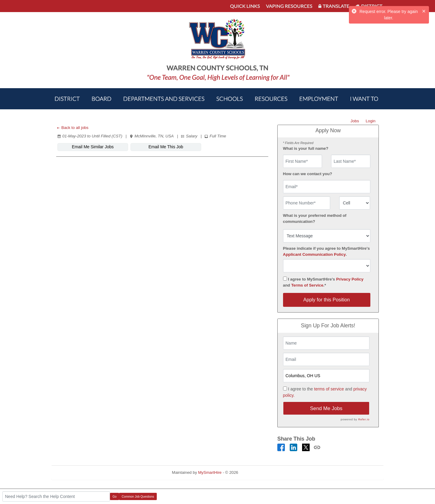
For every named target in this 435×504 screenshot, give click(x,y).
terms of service (329, 389)
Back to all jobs (72, 128)
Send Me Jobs (326, 408)
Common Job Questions (138, 497)
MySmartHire (210, 472)
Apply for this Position (327, 300)
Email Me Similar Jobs (93, 147)
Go (115, 497)
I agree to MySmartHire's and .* (323, 282)
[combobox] (355, 203)
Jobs (355, 121)
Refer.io (364, 419)
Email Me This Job (166, 147)
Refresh (256, 472)
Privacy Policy (350, 279)
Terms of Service (307, 285)
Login (371, 121)
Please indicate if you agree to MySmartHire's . (327, 251)
